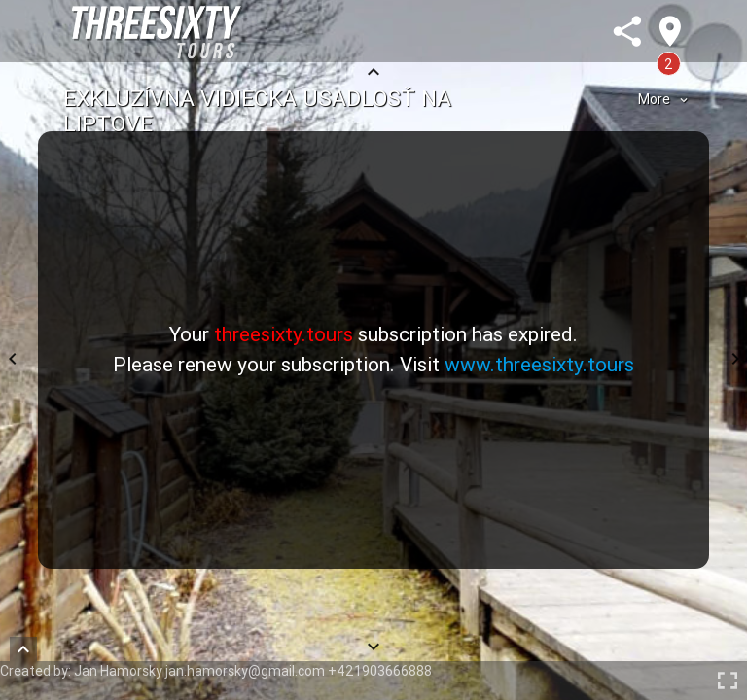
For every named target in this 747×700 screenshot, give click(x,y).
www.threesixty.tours (539, 365)
